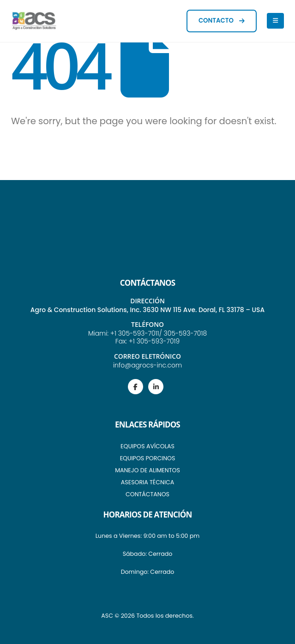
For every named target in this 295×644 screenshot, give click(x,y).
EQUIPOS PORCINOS (148, 458)
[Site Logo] (34, 21)
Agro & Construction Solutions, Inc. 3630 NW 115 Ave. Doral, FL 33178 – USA (147, 310)
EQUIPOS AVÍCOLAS (147, 446)
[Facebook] (135, 387)
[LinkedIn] (156, 387)
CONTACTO (222, 21)
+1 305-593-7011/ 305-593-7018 (159, 333)
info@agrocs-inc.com (147, 365)
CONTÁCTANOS (147, 494)
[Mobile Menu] (275, 21)
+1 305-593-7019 (154, 341)
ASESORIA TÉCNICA (147, 482)
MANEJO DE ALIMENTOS (147, 470)
